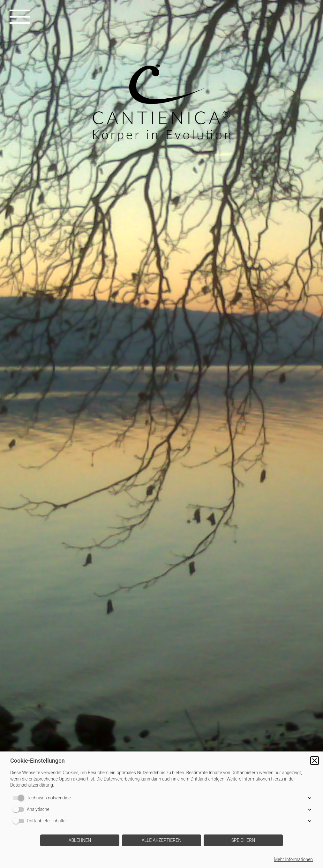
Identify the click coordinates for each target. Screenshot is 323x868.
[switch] (20, 798)
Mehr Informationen (293, 859)
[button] (315, 761)
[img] (161, 434)
